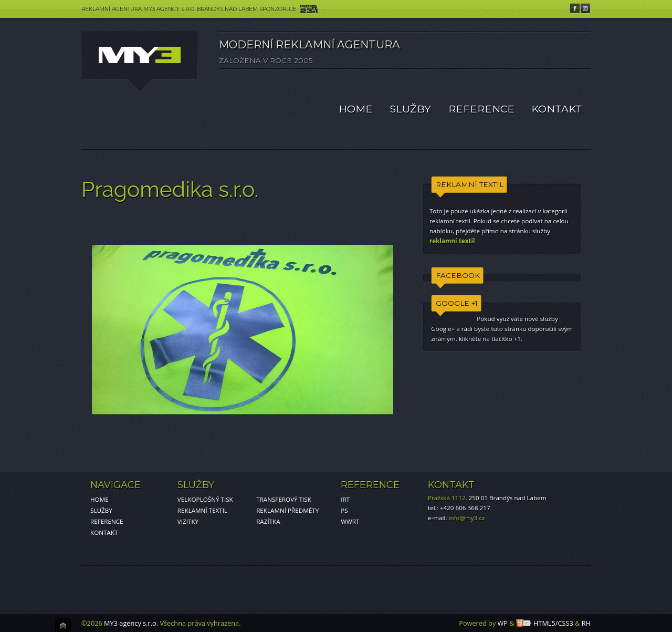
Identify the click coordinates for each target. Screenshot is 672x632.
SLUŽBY (410, 109)
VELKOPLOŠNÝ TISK (205, 499)
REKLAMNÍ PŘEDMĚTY (287, 510)
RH (586, 623)
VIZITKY (188, 521)
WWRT (350, 521)
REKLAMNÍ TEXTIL (202, 510)
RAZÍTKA (268, 521)
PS (344, 510)
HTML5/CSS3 (545, 623)
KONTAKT (557, 109)
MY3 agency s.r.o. (131, 623)
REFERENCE (481, 109)
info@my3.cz (467, 518)
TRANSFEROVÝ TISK (284, 499)
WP (503, 623)
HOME (356, 109)
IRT (345, 499)
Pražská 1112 (447, 498)
